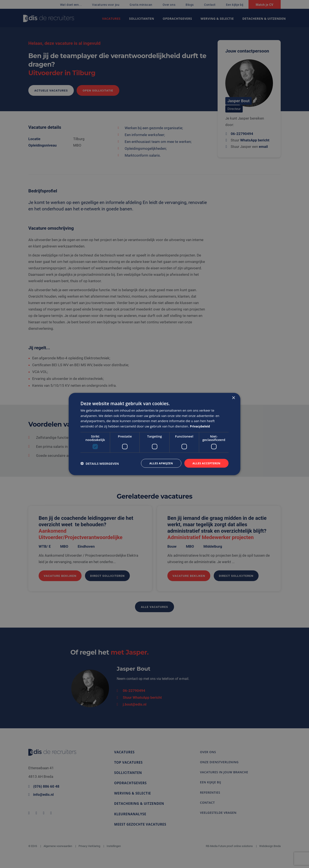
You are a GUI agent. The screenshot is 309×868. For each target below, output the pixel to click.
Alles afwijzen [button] (158, 463)
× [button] (233, 397)
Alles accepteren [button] (205, 463)
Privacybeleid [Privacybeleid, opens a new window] (201, 426)
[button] (100, 463)
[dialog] (154, 434)
